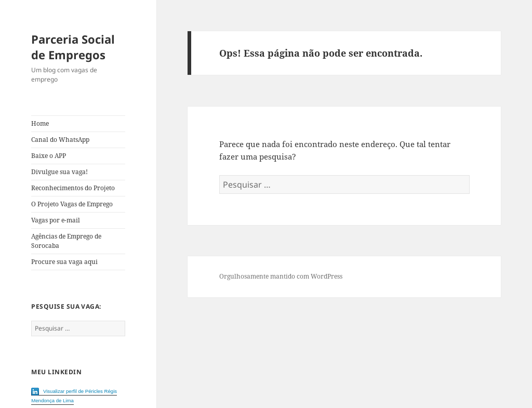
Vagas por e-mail (56, 220)
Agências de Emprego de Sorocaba (66, 241)
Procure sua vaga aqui (64, 262)
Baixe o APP (49, 156)
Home (40, 123)
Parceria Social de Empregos (73, 47)
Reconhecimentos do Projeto (73, 188)
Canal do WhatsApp (60, 140)
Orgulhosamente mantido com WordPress (281, 276)
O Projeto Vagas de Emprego (72, 204)
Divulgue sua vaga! (59, 172)
